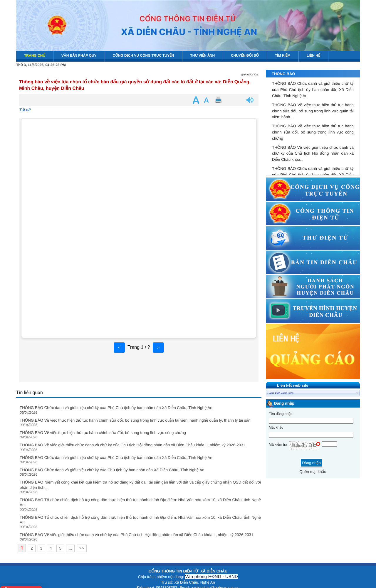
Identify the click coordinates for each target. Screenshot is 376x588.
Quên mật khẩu (313, 472)
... (70, 548)
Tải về (25, 110)
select (357, 393)
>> (82, 548)
